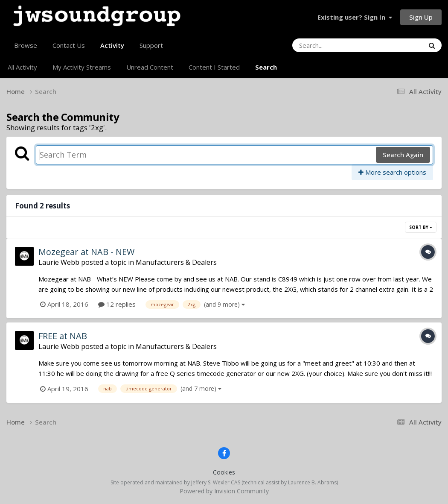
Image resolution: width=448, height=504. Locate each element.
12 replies (117, 304)
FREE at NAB (63, 336)
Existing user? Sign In (355, 17)
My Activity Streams (82, 67)
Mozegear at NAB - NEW (86, 252)
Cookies (224, 472)
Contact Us (69, 45)
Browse (26, 45)
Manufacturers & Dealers (176, 262)
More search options (392, 172)
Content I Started (214, 67)
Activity (112, 49)
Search (266, 67)
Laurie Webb (59, 262)
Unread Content (150, 67)
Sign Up (421, 17)
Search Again (403, 155)
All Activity (22, 67)
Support (151, 45)
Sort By (421, 227)
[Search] (335, 45)
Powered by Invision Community (224, 491)
